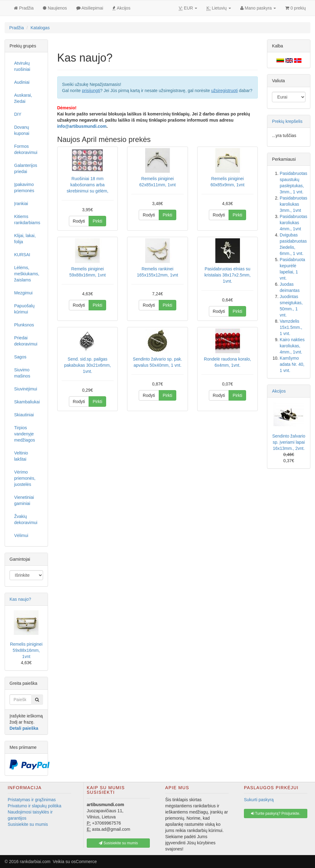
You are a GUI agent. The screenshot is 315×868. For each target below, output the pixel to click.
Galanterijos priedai (26, 168)
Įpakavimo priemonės (24, 188)
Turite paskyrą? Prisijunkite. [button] (276, 813)
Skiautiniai (24, 415)
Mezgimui (23, 293)
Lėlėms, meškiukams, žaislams (27, 274)
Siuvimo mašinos (22, 373)
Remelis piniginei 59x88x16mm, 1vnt (26, 650)
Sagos (20, 357)
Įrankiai (21, 204)
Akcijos (279, 391)
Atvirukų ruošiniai (22, 66)
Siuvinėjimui (26, 389)
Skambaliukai (27, 402)
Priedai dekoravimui (26, 341)
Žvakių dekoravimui (26, 519)
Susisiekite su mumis (28, 824)
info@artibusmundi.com (82, 126)
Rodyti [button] (79, 221)
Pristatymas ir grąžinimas (32, 800)
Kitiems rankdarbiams (27, 220)
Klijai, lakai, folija (25, 239)
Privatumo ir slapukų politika (34, 806)
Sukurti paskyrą (259, 800)
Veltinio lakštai (21, 456)
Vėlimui (21, 535)
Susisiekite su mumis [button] (118, 843)
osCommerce (84, 862)
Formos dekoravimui (26, 149)
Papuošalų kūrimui (24, 309)
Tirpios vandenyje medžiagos (25, 434)
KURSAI (22, 255)
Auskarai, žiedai (23, 98)
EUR (188, 8)
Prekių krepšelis (287, 121)
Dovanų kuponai (22, 130)
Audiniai (22, 82)
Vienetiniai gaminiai (24, 500)
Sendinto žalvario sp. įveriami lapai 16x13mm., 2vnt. (289, 442)
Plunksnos (24, 325)
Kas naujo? (20, 599)
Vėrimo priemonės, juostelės (25, 478)
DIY (18, 114)
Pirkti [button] (97, 221)
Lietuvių (219, 8)
